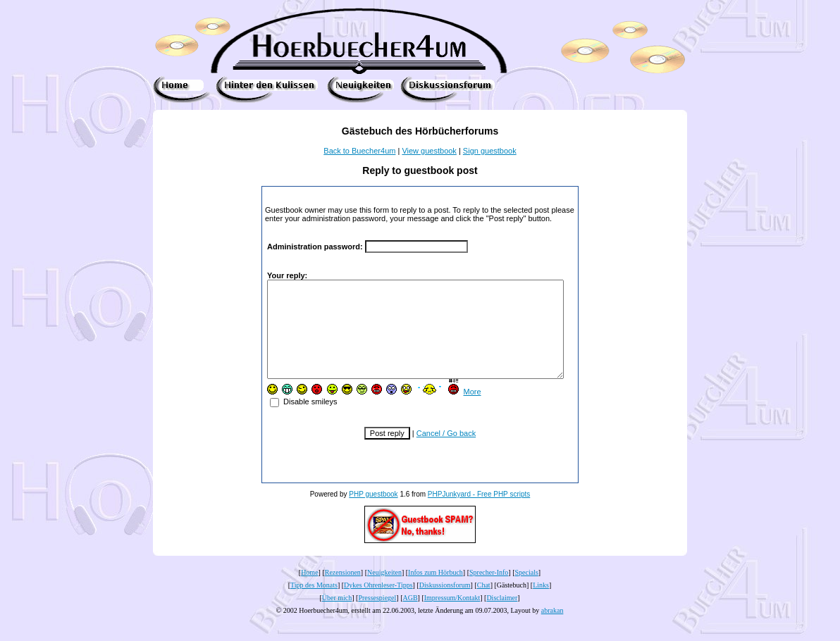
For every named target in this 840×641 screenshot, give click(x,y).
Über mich (337, 617)
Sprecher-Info (489, 591)
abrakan (552, 629)
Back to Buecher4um (359, 151)
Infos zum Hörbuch (436, 591)
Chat (484, 604)
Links (541, 604)
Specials (527, 591)
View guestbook (429, 151)
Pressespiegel (377, 617)
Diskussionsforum (445, 604)
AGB (410, 617)
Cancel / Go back (446, 452)
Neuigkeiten (384, 591)
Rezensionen (343, 591)
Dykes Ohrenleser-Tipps (378, 604)
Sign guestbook (490, 151)
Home (309, 591)
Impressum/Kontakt (452, 617)
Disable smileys (291, 421)
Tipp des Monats (314, 604)
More (459, 411)
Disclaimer (502, 617)
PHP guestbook (373, 513)
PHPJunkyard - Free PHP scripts (479, 513)
